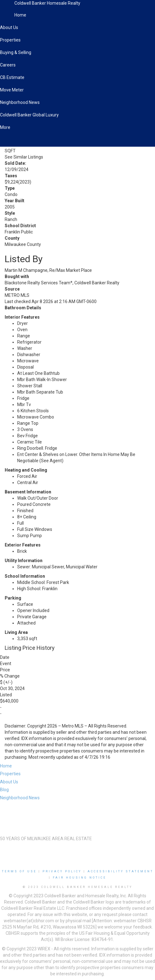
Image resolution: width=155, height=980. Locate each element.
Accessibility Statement (120, 871)
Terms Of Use (19, 871)
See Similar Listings (24, 157)
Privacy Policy (62, 871)
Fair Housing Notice (80, 878)
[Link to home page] (7, 8)
